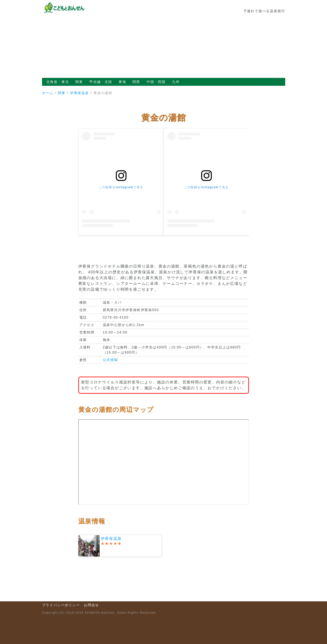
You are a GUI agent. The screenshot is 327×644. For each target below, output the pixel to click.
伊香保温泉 (79, 93)
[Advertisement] (164, 46)
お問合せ (91, 605)
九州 (176, 82)
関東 (79, 82)
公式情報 (110, 360)
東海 (122, 82)
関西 (136, 82)
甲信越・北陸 (101, 82)
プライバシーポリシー (61, 605)
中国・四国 (156, 82)
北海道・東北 (58, 82)
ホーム (48, 93)
